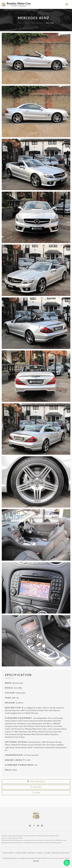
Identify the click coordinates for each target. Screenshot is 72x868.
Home (20, 23)
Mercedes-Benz (37, 23)
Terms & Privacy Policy (57, 858)
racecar (36, 861)
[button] (67, 863)
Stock (27, 23)
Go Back (36, 793)
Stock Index (36, 787)
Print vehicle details (36, 781)
